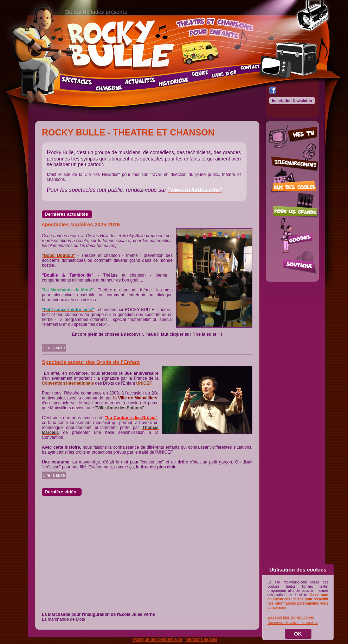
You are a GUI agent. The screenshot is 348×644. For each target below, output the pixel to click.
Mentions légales (201, 639)
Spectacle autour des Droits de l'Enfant (91, 362)
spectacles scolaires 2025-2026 (81, 224)
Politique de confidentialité (158, 639)
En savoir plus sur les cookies (291, 617)
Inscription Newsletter (292, 101)
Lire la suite (54, 348)
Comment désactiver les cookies (293, 623)
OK (298, 634)
